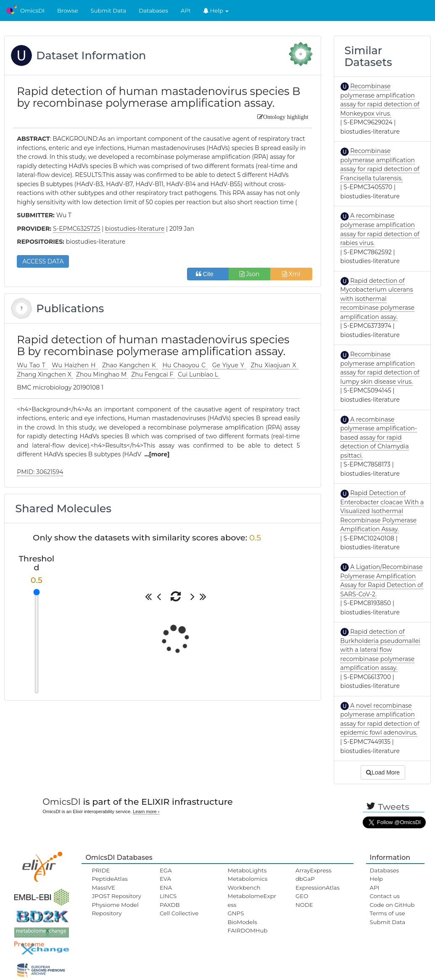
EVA (165, 879)
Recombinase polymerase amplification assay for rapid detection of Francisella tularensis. (380, 165)
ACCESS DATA (43, 261)
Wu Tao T (32, 365)
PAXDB (170, 905)
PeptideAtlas (109, 879)
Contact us (385, 896)
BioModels (242, 922)
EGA (166, 870)
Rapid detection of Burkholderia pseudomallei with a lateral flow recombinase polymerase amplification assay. (380, 650)
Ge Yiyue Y (229, 365)
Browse (68, 11)
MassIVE (103, 888)
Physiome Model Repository (115, 909)
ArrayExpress (314, 870)
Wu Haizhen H (75, 365)
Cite (208, 274)
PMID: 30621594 (40, 472)
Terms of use (388, 913)
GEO (302, 896)
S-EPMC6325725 (77, 229)
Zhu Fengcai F (153, 374)
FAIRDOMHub (247, 930)
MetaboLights (247, 870)
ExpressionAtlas (318, 888)
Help (216, 11)
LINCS (168, 896)
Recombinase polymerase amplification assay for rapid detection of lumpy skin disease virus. (380, 368)
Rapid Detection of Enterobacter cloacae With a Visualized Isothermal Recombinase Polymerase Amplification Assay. (382, 511)
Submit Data (109, 11)
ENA (166, 888)
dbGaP (305, 879)
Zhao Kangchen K (130, 365)
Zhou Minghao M (102, 374)
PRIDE (101, 870)
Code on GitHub (392, 905)
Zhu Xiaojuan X (274, 365)
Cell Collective (179, 913)
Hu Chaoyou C (185, 365)
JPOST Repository (116, 896)
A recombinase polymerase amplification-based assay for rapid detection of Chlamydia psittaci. (379, 437)
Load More (383, 772)
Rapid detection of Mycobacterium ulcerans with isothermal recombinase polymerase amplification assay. (378, 299)
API (186, 11)
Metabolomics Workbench (247, 883)
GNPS (236, 913)
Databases (153, 11)
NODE (304, 905)
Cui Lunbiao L (199, 374)
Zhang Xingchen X (45, 374)
